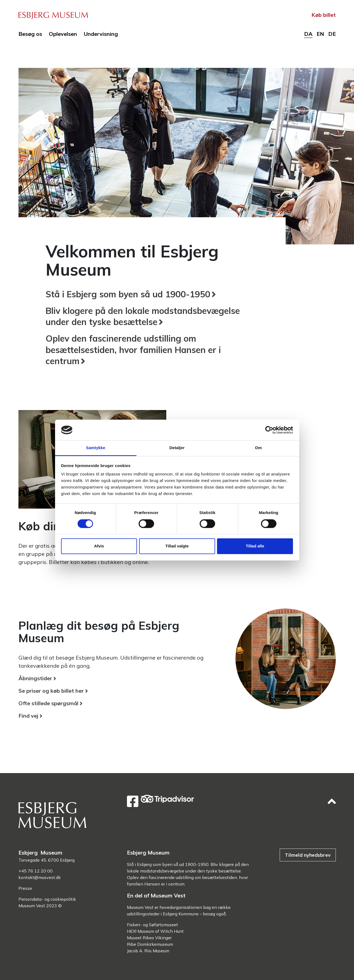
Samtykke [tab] (96, 448)
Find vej (28, 716)
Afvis (99, 546)
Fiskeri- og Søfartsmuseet (152, 925)
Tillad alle (255, 546)
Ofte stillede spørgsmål (48, 703)
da (308, 34)
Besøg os (30, 34)
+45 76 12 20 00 (36, 871)
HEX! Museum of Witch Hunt (155, 931)
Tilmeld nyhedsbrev (308, 855)
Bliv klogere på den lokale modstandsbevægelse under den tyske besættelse (143, 316)
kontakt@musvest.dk (40, 877)
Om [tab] (258, 448)
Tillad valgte (177, 546)
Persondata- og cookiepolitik (47, 899)
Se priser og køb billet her (51, 691)
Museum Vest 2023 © (40, 906)
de (332, 34)
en (320, 34)
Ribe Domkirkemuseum (150, 944)
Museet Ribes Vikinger (149, 938)
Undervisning (101, 34)
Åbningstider (35, 678)
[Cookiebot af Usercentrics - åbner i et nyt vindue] (269, 430)
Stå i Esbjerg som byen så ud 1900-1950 (128, 294)
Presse (25, 888)
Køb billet (324, 15)
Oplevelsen (63, 34)
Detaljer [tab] (177, 448)
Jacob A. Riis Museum (148, 951)
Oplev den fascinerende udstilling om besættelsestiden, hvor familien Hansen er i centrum (133, 350)
